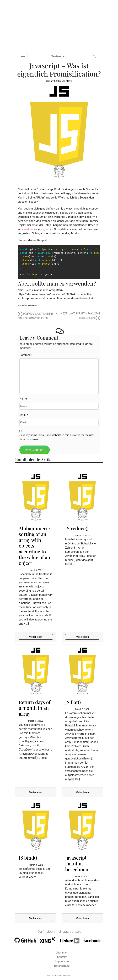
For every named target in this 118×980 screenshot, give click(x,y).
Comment (25, 355)
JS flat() (73, 702)
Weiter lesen (36, 637)
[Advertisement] (59, 26)
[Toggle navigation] (23, 56)
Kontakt (62, 957)
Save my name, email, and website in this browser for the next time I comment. (57, 437)
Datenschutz (62, 966)
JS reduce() (77, 528)
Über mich (62, 953)
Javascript (33, 305)
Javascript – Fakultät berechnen (78, 863)
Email (23, 415)
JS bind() (28, 858)
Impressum (62, 961)
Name (23, 399)
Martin (69, 81)
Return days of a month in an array (35, 708)
